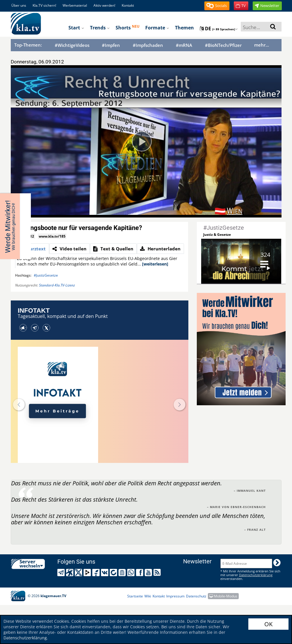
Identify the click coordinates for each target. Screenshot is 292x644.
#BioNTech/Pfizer (223, 45)
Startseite (135, 596)
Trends (100, 28)
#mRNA (184, 45)
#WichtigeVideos (72, 45)
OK (268, 624)
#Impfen (111, 45)
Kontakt (128, 5)
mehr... (262, 45)
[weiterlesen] (155, 264)
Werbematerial (75, 5)
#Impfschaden (148, 45)
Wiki (148, 596)
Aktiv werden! (104, 5)
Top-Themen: (28, 45)
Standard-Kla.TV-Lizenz (57, 285)
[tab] (32, 249)
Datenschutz (196, 596)
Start (76, 28)
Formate (157, 28)
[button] (217, 6)
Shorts (128, 27)
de (219, 29)
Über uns (19, 5)
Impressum (175, 596)
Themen (184, 28)
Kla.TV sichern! (44, 5)
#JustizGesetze (46, 275)
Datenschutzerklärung (25, 638)
